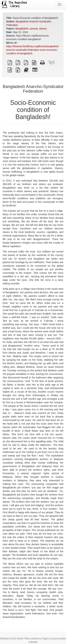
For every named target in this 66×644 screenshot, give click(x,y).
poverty (34, 29)
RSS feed (17, 639)
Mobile (34, 642)
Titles (27, 639)
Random (5, 639)
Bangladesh (22, 29)
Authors (36, 639)
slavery (43, 29)
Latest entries (58, 639)
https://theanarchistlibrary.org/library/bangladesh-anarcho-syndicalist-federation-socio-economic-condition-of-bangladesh (33, 50)
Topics (46, 639)
